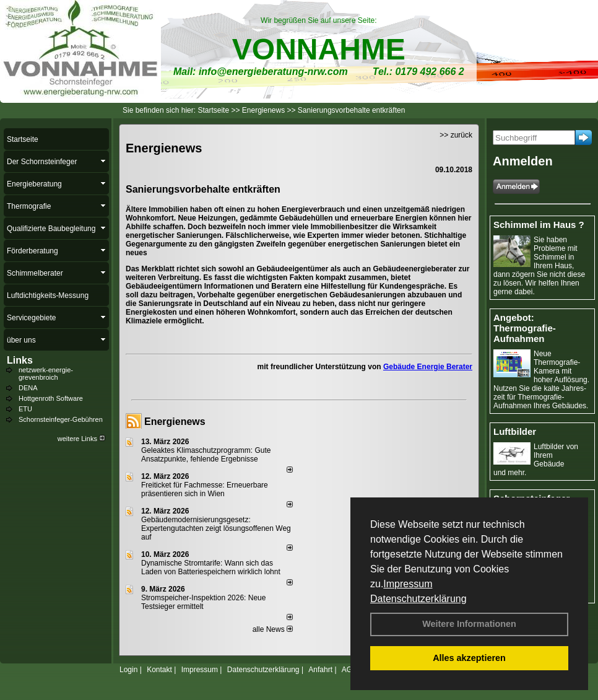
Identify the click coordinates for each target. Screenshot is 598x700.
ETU (25, 409)
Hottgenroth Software (51, 398)
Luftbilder (515, 431)
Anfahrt (320, 670)
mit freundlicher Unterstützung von (320, 367)
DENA (28, 388)
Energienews (175, 422)
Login (128, 670)
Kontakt (159, 670)
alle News (273, 629)
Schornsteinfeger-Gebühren (61, 419)
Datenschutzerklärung (418, 599)
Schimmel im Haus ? (539, 225)
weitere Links (81, 439)
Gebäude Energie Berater (428, 367)
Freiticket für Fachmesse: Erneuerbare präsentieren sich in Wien (205, 489)
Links (20, 360)
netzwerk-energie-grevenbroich (46, 374)
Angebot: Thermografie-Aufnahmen (525, 328)
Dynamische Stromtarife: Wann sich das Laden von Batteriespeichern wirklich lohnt (211, 567)
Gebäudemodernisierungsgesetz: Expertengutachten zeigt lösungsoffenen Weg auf (216, 528)
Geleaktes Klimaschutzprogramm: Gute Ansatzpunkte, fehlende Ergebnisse (206, 455)
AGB (349, 670)
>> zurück (456, 135)
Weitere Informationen (469, 624)
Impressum (408, 584)
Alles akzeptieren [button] (469, 658)
